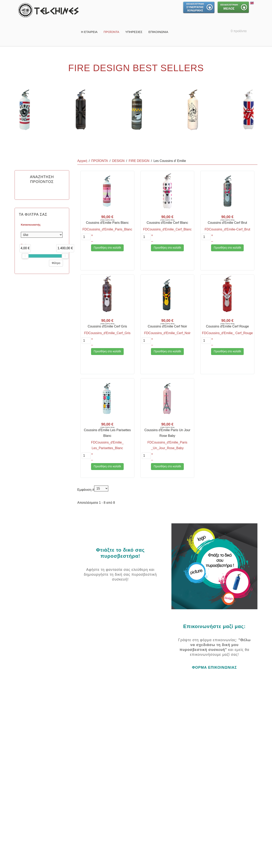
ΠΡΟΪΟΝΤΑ (111, 32)
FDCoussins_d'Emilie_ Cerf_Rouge (227, 333)
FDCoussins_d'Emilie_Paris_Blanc (107, 229)
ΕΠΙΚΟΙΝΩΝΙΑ (158, 32)
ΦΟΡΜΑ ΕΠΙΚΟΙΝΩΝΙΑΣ (214, 667)
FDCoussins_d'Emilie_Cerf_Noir (167, 333)
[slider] (25, 256)
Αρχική (82, 161)
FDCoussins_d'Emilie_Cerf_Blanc (167, 229)
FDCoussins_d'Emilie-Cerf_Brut (227, 229)
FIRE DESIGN (139, 161)
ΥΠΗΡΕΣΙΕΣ (134, 32)
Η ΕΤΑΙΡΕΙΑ (89, 32)
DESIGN (118, 161)
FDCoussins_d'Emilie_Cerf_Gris (107, 333)
